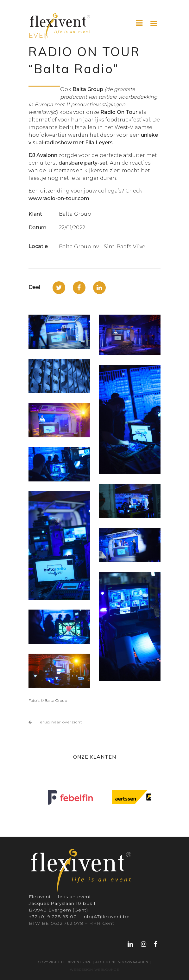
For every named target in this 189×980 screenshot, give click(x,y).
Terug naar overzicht (55, 722)
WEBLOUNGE (106, 970)
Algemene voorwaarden (122, 962)
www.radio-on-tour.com (59, 198)
